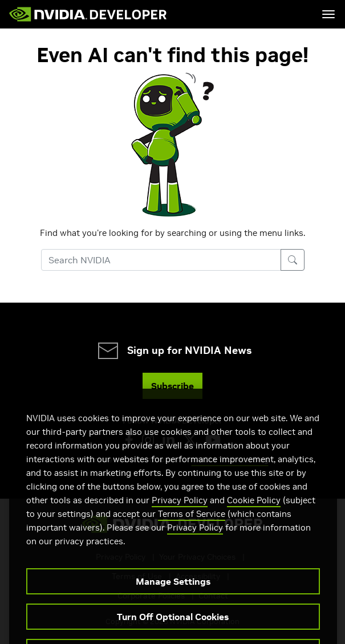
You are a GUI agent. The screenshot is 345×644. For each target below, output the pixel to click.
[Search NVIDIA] (161, 260)
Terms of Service (192, 530)
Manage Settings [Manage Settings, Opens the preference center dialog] (173, 598)
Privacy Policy (180, 517)
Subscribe (172, 386)
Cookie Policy (254, 517)
